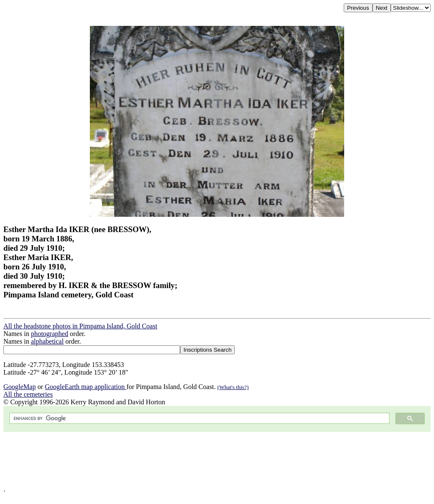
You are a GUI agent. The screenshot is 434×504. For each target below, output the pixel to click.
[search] (199, 419)
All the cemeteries (28, 394)
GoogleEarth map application (86, 387)
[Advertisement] (217, 461)
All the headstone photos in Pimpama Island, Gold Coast (80, 326)
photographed (50, 334)
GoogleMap (19, 387)
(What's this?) (233, 387)
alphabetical (47, 341)
